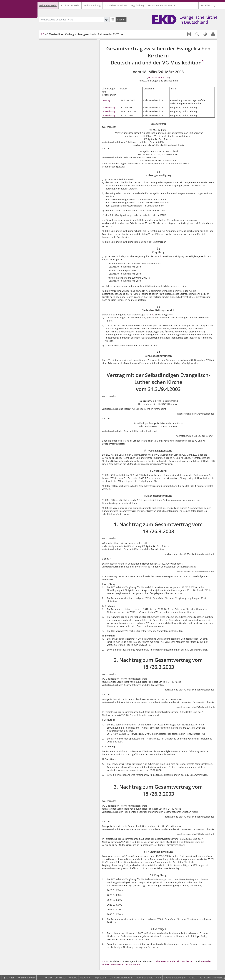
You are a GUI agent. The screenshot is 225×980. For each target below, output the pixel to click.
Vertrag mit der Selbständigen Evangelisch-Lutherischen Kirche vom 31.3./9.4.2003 (65, 64)
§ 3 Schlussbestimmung (59, 80)
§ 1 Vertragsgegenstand (59, 70)
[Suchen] (121, 20)
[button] (215, 5)
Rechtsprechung (92, 5)
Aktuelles (205, 5)
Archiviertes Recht (70, 5)
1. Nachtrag (109, 107)
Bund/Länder (26, 978)
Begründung (137, 5)
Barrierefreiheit (145, 978)
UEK (49, 978)
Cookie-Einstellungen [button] (175, 978)
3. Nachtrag (109, 115)
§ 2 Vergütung (54, 49)
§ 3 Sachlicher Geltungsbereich (63, 53)
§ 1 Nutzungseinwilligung (60, 44)
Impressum (101, 978)
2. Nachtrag (109, 111)
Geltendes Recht (48, 5)
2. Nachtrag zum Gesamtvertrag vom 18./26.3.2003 (61, 94)
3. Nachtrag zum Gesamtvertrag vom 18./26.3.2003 (61, 101)
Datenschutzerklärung (121, 978)
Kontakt (73, 978)
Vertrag (106, 100)
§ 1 (161, 256)
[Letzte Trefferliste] (112, 20)
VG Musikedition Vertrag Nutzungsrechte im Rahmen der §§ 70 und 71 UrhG (88, 34)
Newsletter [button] (86, 978)
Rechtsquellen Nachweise (161, 5)
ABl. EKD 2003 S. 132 (158, 77)
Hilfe (158, 978)
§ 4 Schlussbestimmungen (60, 58)
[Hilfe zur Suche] (106, 20)
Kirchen (9, 978)
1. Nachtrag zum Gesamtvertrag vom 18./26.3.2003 (61, 86)
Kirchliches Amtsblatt (116, 5)
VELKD (60, 978)
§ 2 (153, 315)
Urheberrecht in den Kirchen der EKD (174, 961)
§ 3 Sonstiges (53, 117)
